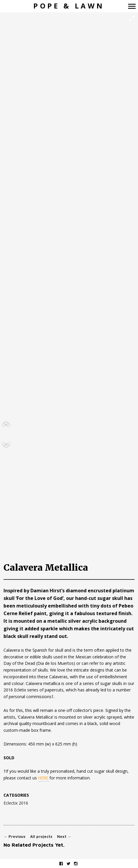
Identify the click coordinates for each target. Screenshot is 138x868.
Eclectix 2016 (16, 803)
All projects (41, 837)
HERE (44, 778)
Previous (15, 837)
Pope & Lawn (69, 6)
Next (64, 837)
